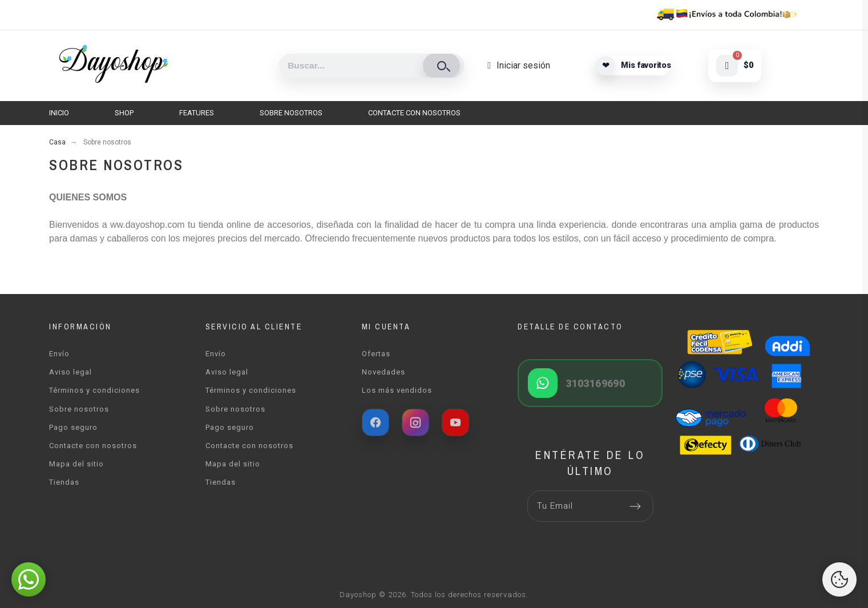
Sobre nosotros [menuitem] (291, 113)
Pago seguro (73, 427)
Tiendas (64, 482)
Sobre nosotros (79, 409)
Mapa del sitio (76, 464)
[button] (29, 579)
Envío (59, 354)
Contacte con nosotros (93, 446)
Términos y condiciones (94, 390)
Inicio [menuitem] (59, 113)
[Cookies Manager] (839, 579)
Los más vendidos (397, 390)
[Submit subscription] (635, 506)
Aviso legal (70, 372)
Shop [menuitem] (124, 113)
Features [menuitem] (197, 113)
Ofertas (376, 354)
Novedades (383, 372)
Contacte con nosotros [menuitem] (414, 113)
